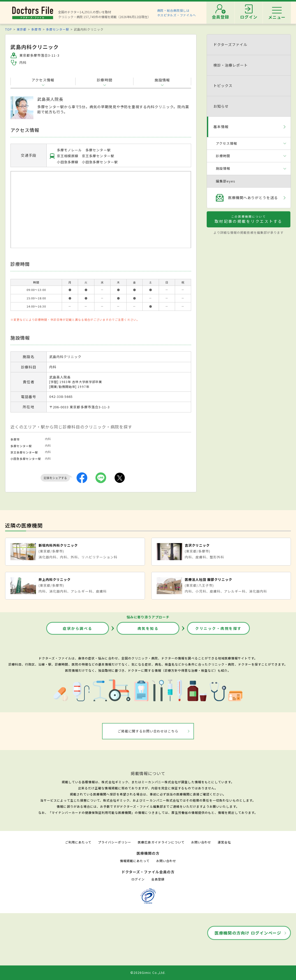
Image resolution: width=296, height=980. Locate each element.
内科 (48, 439)
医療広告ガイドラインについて (161, 842)
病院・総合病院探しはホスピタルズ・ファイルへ (177, 13)
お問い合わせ (201, 842)
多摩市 (36, 29)
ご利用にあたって (78, 842)
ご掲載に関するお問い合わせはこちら (148, 731)
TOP (9, 29)
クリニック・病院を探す (218, 628)
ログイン (138, 879)
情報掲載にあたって (135, 861)
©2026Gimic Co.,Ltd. (148, 972)
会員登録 (158, 879)
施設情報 (162, 80)
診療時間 (104, 80)
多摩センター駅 (58, 29)
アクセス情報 (43, 80)
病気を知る (148, 628)
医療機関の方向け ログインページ (248, 933)
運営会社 (224, 842)
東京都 (22, 29)
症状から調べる (78, 628)
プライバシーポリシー (115, 842)
